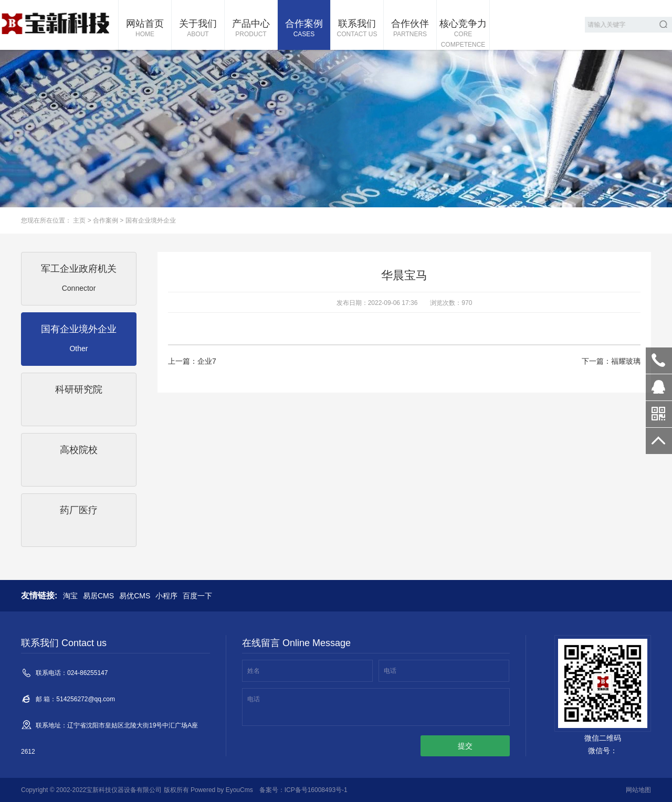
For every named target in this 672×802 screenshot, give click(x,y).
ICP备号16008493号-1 (316, 790)
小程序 (166, 596)
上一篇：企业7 (192, 361)
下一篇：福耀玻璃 (611, 361)
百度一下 (197, 596)
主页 (79, 220)
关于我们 (198, 29)
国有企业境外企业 (151, 220)
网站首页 (145, 29)
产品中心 (251, 29)
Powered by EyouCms (221, 790)
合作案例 (304, 29)
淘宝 (70, 596)
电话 (390, 671)
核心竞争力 (463, 34)
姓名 (254, 671)
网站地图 (638, 790)
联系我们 (357, 29)
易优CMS (135, 596)
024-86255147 (659, 361)
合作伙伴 (410, 29)
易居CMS (98, 596)
